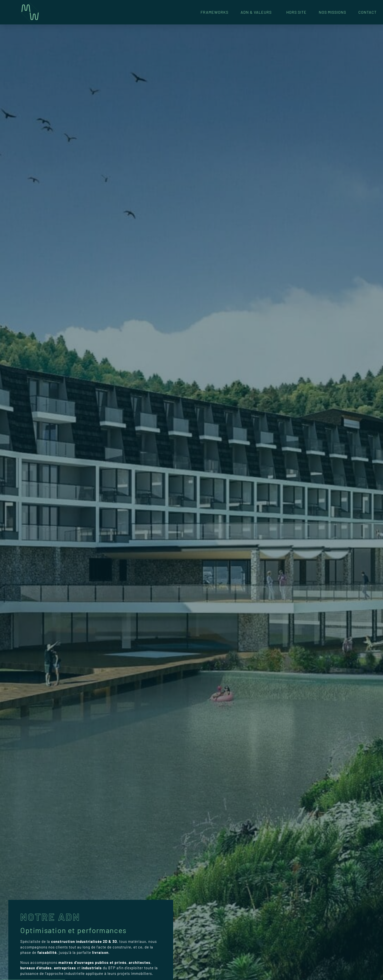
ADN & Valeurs (257, 12)
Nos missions (332, 12)
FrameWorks (214, 12)
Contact (367, 12)
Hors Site (296, 12)
